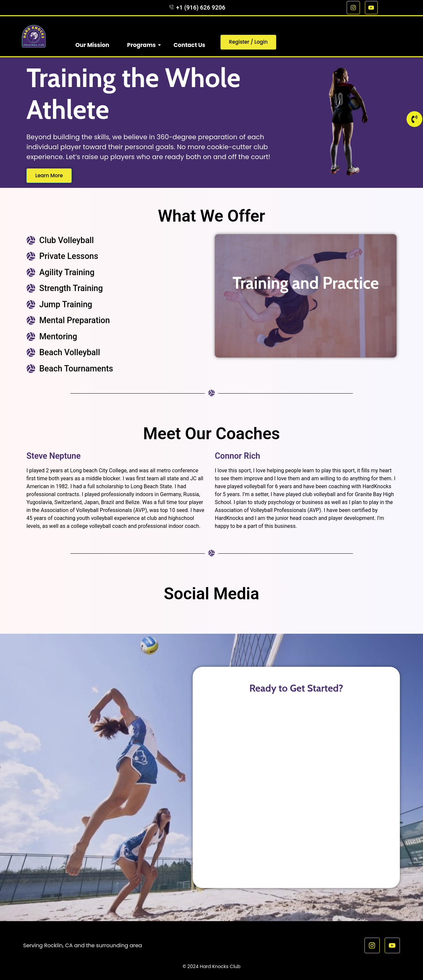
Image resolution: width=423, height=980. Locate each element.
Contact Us (189, 45)
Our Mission (92, 45)
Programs (144, 45)
